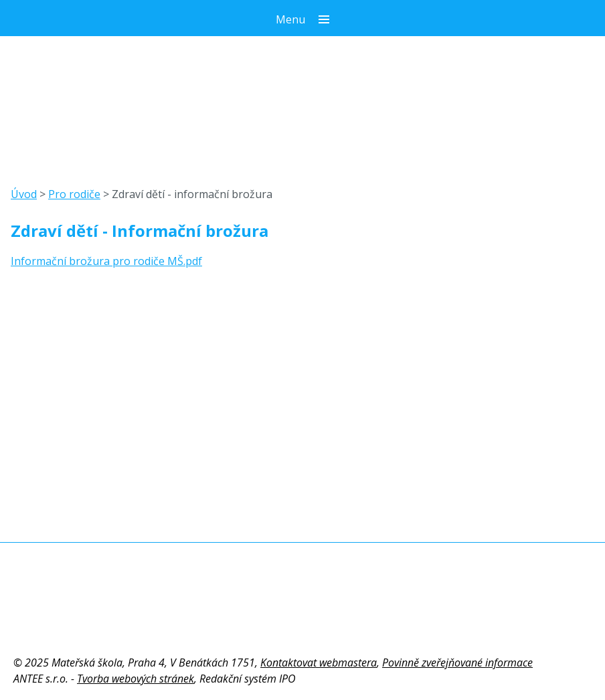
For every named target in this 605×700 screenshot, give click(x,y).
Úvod (24, 194)
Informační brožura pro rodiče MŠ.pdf (106, 261)
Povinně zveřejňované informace (457, 663)
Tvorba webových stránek (136, 679)
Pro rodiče (74, 194)
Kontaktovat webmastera (319, 663)
